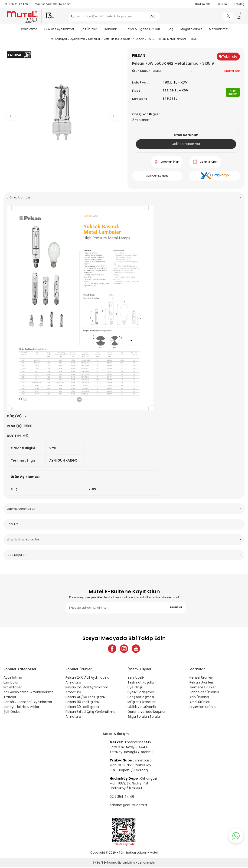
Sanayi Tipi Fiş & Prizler (21, 708)
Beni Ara (124, 524)
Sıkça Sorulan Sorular (144, 717)
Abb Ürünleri (199, 698)
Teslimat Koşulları (142, 683)
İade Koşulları (124, 555)
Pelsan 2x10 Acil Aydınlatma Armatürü (87, 681)
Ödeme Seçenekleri (124, 509)
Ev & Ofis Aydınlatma (59, 29)
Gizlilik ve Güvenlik (142, 708)
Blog (170, 29)
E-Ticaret (110, 863)
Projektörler (13, 688)
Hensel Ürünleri (201, 678)
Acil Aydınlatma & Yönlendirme (29, 693)
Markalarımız (218, 29)
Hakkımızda (203, 4)
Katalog (239, 4)
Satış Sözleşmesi (141, 698)
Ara (153, 16)
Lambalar (94, 39)
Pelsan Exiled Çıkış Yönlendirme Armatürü (90, 715)
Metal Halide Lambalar (117, 39)
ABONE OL (176, 608)
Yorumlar (124, 539)
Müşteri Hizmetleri (142, 703)
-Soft (98, 863)
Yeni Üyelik (136, 678)
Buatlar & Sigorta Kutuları (142, 29)
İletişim (222, 4)
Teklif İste (228, 57)
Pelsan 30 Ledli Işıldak (82, 708)
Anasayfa (59, 39)
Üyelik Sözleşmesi (141, 693)
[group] (62, 112)
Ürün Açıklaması (124, 197)
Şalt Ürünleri (89, 29)
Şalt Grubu (12, 713)
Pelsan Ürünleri (201, 683)
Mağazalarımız (191, 29)
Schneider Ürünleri (204, 693)
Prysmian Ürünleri (203, 708)
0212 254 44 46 (16, 4)
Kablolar (111, 29)
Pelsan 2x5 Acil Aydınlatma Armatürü (87, 691)
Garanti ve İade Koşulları (147, 713)
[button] (62, 181)
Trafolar (10, 698)
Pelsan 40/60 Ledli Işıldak (85, 698)
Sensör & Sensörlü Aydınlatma (28, 703)
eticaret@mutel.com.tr (53, 4)
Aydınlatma (29, 29)
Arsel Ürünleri (200, 703)
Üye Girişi (135, 688)
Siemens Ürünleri (203, 688)
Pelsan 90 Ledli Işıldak (82, 703)
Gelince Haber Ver (186, 144)
